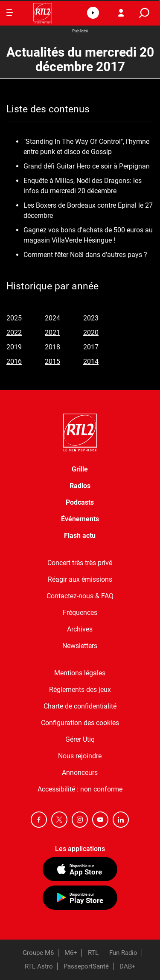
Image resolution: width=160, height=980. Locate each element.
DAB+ (128, 966)
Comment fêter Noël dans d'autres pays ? (85, 255)
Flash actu (80, 536)
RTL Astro (39, 966)
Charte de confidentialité (80, 706)
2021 (52, 333)
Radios (80, 486)
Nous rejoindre (80, 756)
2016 (14, 361)
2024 (52, 318)
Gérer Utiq (80, 739)
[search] (144, 13)
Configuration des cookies (80, 723)
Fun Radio (123, 953)
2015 (52, 361)
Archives (80, 629)
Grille (80, 469)
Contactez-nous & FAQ (80, 596)
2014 (91, 361)
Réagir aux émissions (80, 579)
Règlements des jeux (80, 690)
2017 (91, 347)
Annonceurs (80, 773)
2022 (14, 333)
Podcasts (80, 502)
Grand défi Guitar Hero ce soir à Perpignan (87, 166)
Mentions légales (80, 673)
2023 (91, 318)
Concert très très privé (80, 563)
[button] (93, 13)
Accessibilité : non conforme (80, 789)
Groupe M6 (38, 953)
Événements (80, 519)
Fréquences (80, 613)
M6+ (71, 953)
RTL (93, 953)
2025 (14, 318)
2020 (91, 333)
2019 (14, 347)
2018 (52, 347)
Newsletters (80, 646)
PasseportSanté (86, 966)
